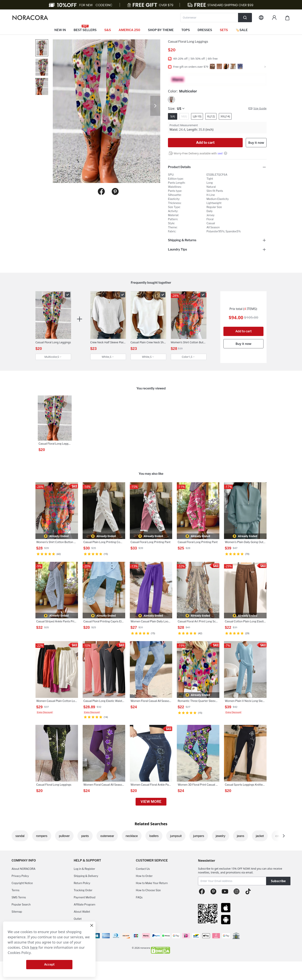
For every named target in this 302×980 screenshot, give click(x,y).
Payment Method (85, 897)
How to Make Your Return (152, 883)
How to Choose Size (148, 890)
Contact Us (143, 869)
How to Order (144, 876)
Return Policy (82, 883)
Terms (16, 890)
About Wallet (82, 912)
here (34, 947)
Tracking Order (83, 890)
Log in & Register (84, 869)
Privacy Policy (20, 876)
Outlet (78, 919)
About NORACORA (23, 869)
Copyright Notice (22, 883)
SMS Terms (19, 897)
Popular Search (21, 904)
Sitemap (17, 912)
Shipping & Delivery (86, 876)
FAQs (139, 897)
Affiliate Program (85, 904)
